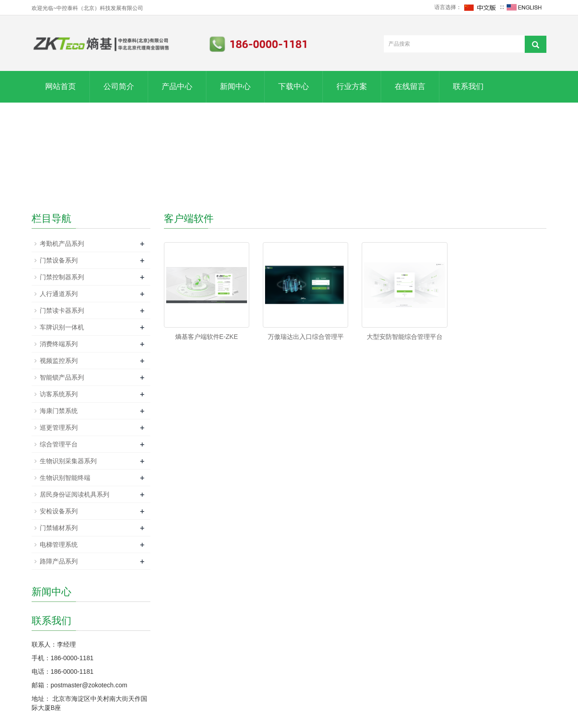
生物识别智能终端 (65, 478)
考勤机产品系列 (62, 244)
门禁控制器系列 (62, 277)
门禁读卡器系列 (62, 310)
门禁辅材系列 (59, 528)
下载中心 (294, 87)
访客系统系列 (59, 394)
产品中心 (177, 87)
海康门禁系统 (59, 411)
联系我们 (468, 87)
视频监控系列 (59, 361)
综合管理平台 (59, 444)
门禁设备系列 (59, 260)
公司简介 (119, 87)
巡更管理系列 (59, 427)
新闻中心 (235, 87)
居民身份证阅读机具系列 (75, 494)
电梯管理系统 (59, 545)
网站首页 (61, 87)
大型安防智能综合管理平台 (405, 337)
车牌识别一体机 (62, 327)
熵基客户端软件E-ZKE (207, 337)
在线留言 (410, 87)
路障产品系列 (59, 561)
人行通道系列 (59, 294)
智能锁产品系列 (62, 377)
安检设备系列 (59, 511)
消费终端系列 (59, 344)
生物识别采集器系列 (68, 461)
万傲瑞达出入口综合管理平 (306, 337)
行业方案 (352, 87)
